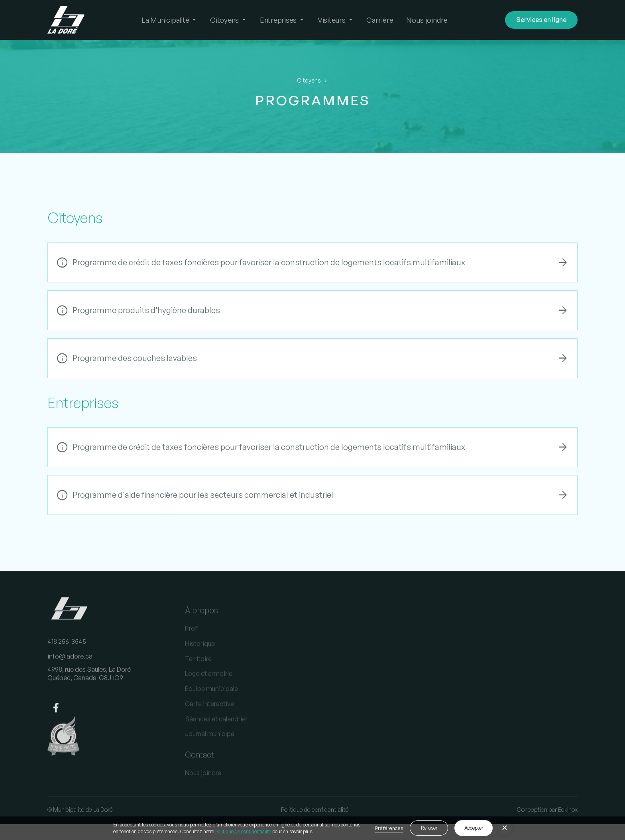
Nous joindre (427, 20)
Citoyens (309, 81)
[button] (169, 20)
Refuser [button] (429, 828)
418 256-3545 (67, 651)
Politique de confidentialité (243, 831)
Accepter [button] (474, 828)
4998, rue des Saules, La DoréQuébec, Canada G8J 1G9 (89, 683)
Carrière (380, 20)
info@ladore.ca (70, 666)
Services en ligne (541, 20)
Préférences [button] (389, 828)
